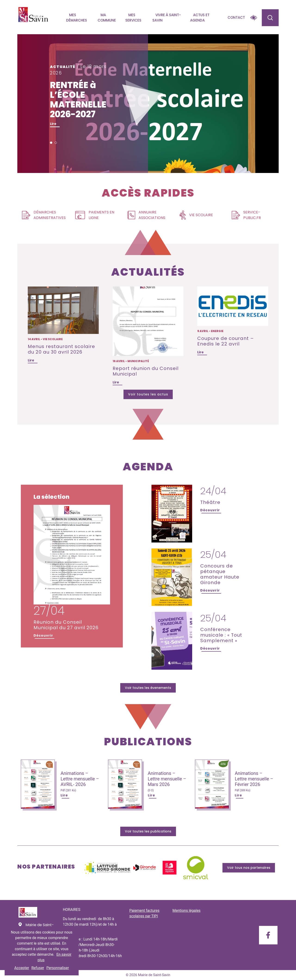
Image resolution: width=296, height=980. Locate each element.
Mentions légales (187, 911)
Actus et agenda (200, 18)
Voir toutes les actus (148, 394)
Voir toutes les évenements (148, 688)
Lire (53, 124)
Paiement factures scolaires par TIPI (144, 913)
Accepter (22, 968)
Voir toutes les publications (148, 831)
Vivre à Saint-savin (167, 18)
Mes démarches (77, 18)
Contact (236, 17)
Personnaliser (58, 968)
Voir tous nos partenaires (249, 868)
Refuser (38, 968)
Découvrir (43, 635)
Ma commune (107, 18)
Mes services (133, 18)
